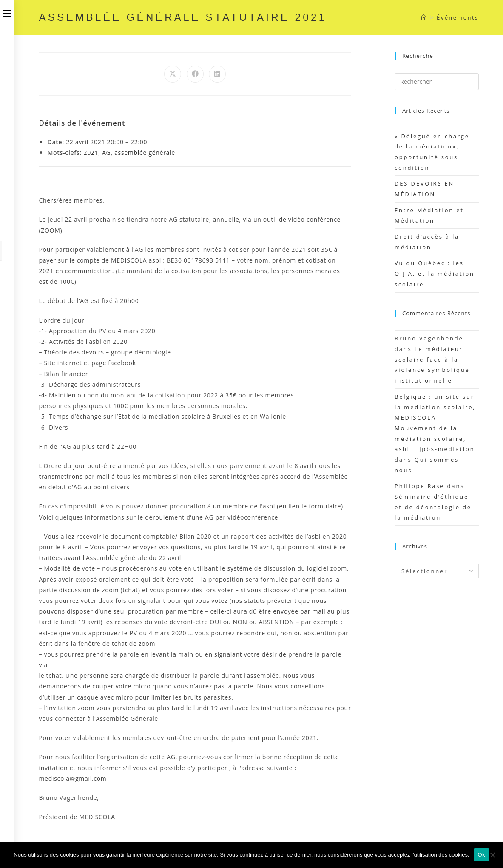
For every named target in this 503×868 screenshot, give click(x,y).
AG (106, 153)
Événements (458, 17)
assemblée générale (145, 153)
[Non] (492, 855)
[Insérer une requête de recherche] (437, 82)
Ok (482, 855)
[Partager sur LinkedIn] (217, 74)
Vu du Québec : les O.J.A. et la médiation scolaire (435, 273)
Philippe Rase (419, 486)
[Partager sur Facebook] (195, 74)
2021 (91, 153)
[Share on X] (173, 74)
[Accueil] (424, 17)
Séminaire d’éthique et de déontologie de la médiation (433, 507)
